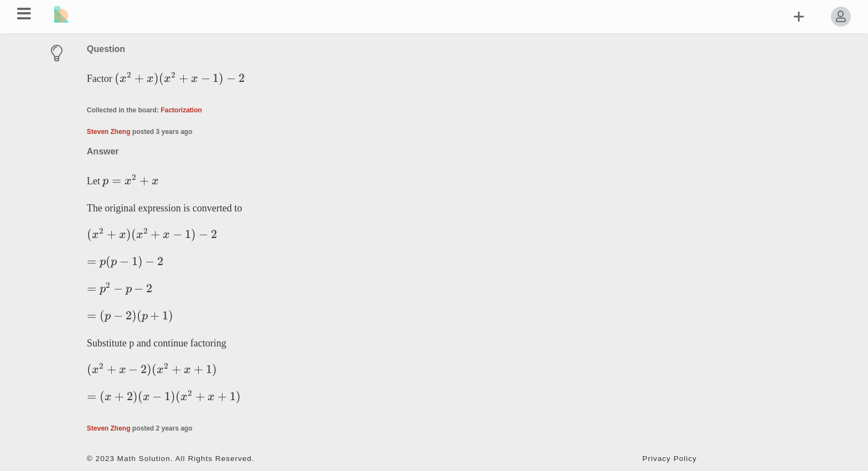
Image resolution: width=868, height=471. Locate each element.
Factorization (181, 110)
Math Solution (144, 459)
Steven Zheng (109, 132)
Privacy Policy (670, 459)
